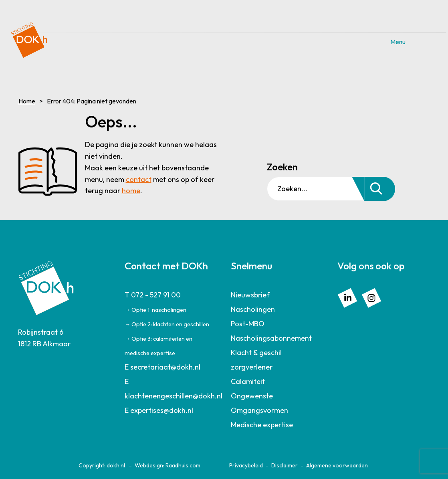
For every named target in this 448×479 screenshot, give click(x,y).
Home (26, 101)
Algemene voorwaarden (337, 465)
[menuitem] (171, 324)
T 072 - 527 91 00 (153, 295)
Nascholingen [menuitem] (253, 309)
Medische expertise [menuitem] (262, 425)
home (131, 191)
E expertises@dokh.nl (159, 410)
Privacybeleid (246, 465)
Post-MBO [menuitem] (248, 324)
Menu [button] (422, 41)
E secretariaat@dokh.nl (162, 367)
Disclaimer (285, 465)
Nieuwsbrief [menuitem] (250, 295)
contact (138, 179)
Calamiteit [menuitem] (248, 381)
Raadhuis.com (183, 465)
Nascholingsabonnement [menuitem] (271, 338)
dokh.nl (116, 465)
